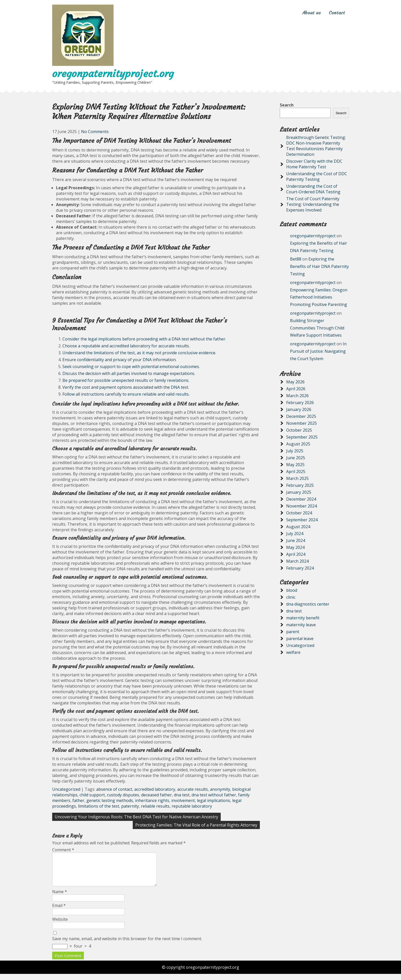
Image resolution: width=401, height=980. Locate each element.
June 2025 (296, 458)
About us (312, 13)
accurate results (193, 789)
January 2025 (299, 492)
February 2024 (300, 568)
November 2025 (302, 423)
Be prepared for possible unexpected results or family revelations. (126, 380)
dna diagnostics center (308, 604)
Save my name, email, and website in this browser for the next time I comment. (127, 945)
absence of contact (114, 789)
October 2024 (299, 513)
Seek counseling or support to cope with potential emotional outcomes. (131, 367)
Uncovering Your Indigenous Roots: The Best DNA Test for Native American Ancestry (136, 817)
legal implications (214, 800)
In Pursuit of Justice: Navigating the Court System (318, 351)
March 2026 (297, 396)
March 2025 (297, 478)
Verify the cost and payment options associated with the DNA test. (126, 387)
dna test (182, 795)
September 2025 (302, 437)
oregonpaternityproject (313, 236)
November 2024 (302, 506)
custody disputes (123, 795)
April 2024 (296, 554)
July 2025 (295, 451)
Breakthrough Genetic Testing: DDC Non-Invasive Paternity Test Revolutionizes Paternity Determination (316, 146)
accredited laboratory (155, 789)
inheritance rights (152, 800)
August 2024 (298, 527)
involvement (183, 800)
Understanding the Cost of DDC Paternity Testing (317, 176)
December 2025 (301, 416)
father (78, 800)
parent (293, 632)
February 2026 (300, 403)
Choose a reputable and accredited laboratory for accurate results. (126, 346)
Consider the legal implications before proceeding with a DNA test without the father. (144, 339)
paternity (130, 806)
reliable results (155, 806)
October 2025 (299, 430)
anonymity (220, 789)
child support (92, 795)
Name (60, 898)
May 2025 (295, 465)
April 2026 (296, 389)
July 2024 (295, 534)
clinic (291, 597)
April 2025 (296, 471)
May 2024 (295, 547)
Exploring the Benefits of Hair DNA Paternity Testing (319, 266)
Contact (337, 13)
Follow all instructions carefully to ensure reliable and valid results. (126, 394)
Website (60, 925)
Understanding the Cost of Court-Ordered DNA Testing (313, 189)
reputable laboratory (192, 806)
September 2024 (302, 520)
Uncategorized (66, 789)
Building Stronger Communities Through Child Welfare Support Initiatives (317, 328)
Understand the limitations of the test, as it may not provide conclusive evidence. (139, 353)
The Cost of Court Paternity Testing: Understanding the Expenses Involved (313, 204)
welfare (293, 652)
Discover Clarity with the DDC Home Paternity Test (314, 164)
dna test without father (214, 795)
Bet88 (296, 259)
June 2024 (296, 540)
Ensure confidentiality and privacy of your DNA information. (119, 360)
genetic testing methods (110, 800)
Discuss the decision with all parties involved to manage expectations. (129, 373)
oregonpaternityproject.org (113, 74)
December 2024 (301, 499)
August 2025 (298, 444)
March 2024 (297, 561)
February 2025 (300, 485)
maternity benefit (303, 618)
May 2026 (295, 382)
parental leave (300, 639)
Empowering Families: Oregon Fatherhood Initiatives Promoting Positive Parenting (319, 297)
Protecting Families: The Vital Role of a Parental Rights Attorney (196, 825)
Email (59, 912)
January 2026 (299, 409)
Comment (63, 850)
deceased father (157, 795)
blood (292, 590)
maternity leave (301, 625)
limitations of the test (99, 806)
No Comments (95, 132)
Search (287, 105)
